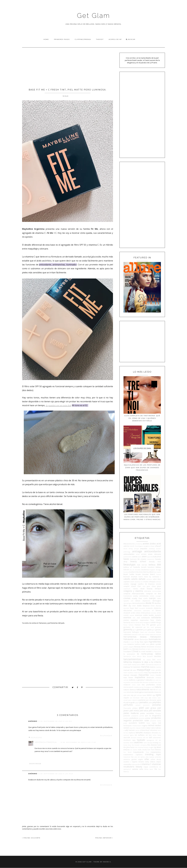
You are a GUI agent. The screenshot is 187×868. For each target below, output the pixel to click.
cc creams (145, 582)
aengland (147, 546)
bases (126, 559)
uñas (147, 759)
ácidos (153, 544)
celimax (158, 582)
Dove (153, 606)
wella (141, 769)
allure (125, 549)
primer (148, 718)
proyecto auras (156, 721)
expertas (134, 620)
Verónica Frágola (46, 742)
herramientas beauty (135, 637)
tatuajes (150, 743)
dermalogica (128, 603)
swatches (138, 742)
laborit (139, 656)
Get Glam (94, 16)
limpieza (137, 662)
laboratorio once (130, 656)
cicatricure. (127, 589)
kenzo (144, 647)
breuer (159, 574)
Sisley (159, 735)
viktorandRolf (136, 764)
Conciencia (128, 596)
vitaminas (156, 764)
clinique (158, 589)
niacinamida (149, 692)
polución (127, 716)
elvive (138, 613)
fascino (133, 623)
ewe (134, 618)
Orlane (154, 698)
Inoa (125, 644)
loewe (125, 665)
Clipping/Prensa (83, 39)
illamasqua (144, 639)
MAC (143, 664)
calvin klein (157, 579)
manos (153, 667)
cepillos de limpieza (146, 584)
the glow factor (129, 747)
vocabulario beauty (133, 767)
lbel (154, 660)
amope (136, 549)
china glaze (156, 586)
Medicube (150, 677)
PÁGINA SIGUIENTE (31, 838)
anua (138, 554)
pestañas (157, 705)
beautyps (129, 564)
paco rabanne (133, 700)
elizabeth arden (129, 613)
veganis (135, 762)
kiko (131, 649)
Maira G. (107, 862)
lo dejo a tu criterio (151, 662)
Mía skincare (144, 682)
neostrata (130, 692)
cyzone (126, 601)
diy (130, 606)
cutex (159, 598)
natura (158, 687)
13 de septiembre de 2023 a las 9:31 (55, 721)
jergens (131, 647)
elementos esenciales (142, 611)
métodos (149, 680)
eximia (126, 620)
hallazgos (136, 632)
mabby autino (136, 665)
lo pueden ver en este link (58, 405)
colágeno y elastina (133, 591)
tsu (132, 757)
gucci (134, 630)
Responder (106, 736)
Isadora (138, 644)
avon (144, 556)
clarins (135, 589)
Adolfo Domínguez (136, 546)
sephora (132, 733)
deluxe (138, 601)
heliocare (135, 635)
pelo (150, 702)
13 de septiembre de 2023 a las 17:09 (78, 742)
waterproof (127, 769)
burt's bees (143, 577)
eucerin (158, 615)
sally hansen (130, 730)
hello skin (141, 635)
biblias (158, 567)
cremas (127, 598)
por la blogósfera (153, 716)
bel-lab (144, 565)
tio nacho (134, 750)
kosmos (142, 649)
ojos (158, 695)
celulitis (126, 584)
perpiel (138, 705)
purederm (133, 723)
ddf (132, 601)
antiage (137, 551)
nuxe (144, 695)
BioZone (140, 572)
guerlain (140, 630)
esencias (139, 615)
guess (145, 630)
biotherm (133, 572)
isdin (143, 644)
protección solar (141, 720)
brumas (134, 577)
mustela (136, 687)
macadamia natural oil (153, 665)
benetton (151, 567)
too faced (127, 752)
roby (131, 728)
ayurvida (150, 557)
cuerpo (152, 598)
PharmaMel (127, 708)
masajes (134, 675)
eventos (127, 617)
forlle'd (131, 625)
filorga (159, 622)
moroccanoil (128, 687)
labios (158, 654)
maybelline (140, 677)
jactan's (126, 647)
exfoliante (156, 617)
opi (150, 698)
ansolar (158, 549)
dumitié (126, 608)
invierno (131, 644)
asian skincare (154, 554)
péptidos (157, 702)
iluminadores (155, 639)
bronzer (127, 577)
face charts (156, 620)
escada (132, 615)
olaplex (126, 698)
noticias (139, 695)
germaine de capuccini (133, 627)
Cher (139, 586)
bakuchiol (157, 557)
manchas (145, 667)
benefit (144, 567)
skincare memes (137, 738)
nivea (156, 692)
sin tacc (149, 735)
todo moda (142, 750)
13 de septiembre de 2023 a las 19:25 (56, 774)
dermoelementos (139, 603)
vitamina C (146, 764)
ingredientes (155, 642)
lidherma (128, 662)
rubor (148, 728)
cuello (145, 598)
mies (159, 682)
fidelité (153, 622)
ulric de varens (139, 757)
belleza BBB (155, 565)
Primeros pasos (62, 39)
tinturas (127, 750)
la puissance (129, 654)
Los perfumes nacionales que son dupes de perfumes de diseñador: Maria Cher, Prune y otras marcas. (142, 517)
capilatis (127, 582)
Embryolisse (146, 613)
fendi (138, 623)
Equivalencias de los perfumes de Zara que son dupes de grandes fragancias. (142, 468)
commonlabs (156, 591)
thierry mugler (149, 747)
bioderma (145, 570)
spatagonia (150, 740)
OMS (142, 698)
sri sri (158, 740)
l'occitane (127, 651)
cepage (133, 584)
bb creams (142, 559)
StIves (132, 743)
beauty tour (155, 562)
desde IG (150, 603)
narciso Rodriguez (145, 687)
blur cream (157, 572)
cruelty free (137, 598)
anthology (127, 552)
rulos (153, 728)
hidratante (128, 639)
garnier (153, 625)
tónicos (158, 750)
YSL (156, 769)
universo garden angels (133, 759)
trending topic (153, 754)
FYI (148, 625)
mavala (158, 675)
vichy (147, 762)
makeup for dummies (132, 667)
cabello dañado (138, 579)
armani (144, 554)
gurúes (158, 630)
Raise (148, 723)
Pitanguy (158, 713)
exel (138, 618)
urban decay (156, 759)
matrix (152, 675)
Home (46, 39)
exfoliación (146, 618)
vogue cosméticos (151, 767)
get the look (149, 627)
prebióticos (134, 718)
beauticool (151, 559)
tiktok (159, 747)
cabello (127, 579)
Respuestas (36, 738)
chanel (133, 586)
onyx (146, 698)
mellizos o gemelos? (137, 680)
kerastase (151, 647)
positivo (126, 718)
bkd (145, 572)
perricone (146, 705)
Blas (148, 572)
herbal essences (150, 635)
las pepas (147, 660)
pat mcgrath (130, 702)
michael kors (153, 682)
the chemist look (154, 745)
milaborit (127, 685)
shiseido (155, 733)
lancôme (158, 656)
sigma (132, 735)
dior (125, 606)
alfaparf (158, 546)
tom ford (151, 750)
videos (153, 762)
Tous (147, 752)
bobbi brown (135, 574)
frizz (144, 625)
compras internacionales (134, 594)
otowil (126, 700)
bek (139, 565)
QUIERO (142, 723)
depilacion (146, 601)
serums (139, 733)
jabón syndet (155, 644)
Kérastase (158, 647)
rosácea (138, 728)
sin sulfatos (140, 735)
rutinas (158, 728)
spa (134, 740)
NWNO (149, 695)
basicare (133, 559)
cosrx (152, 596)
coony (135, 596)
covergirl (158, 596)
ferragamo (147, 623)
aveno (140, 557)
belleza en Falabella (132, 567)
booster (146, 574)
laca (144, 656)
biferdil (126, 570)
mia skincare (135, 682)
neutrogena (139, 692)
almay (131, 549)
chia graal (146, 586)
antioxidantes (129, 554)
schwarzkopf (145, 730)
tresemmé (127, 757)
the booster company (139, 745)
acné (159, 544)
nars (153, 687)
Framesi (138, 625)
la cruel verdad (145, 651)
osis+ (159, 698)
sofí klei (146, 738)
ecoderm (142, 608)
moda (159, 685)
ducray (158, 606)
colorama (147, 591)
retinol (151, 725)
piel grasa (151, 708)
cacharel (149, 579)
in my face (139, 642)
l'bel (160, 649)
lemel (159, 660)
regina (145, 726)
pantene (142, 700)
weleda (135, 769)
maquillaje (144, 670)
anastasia (152, 549)
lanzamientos (132, 659)
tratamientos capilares (133, 755)
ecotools (149, 608)
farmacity (127, 622)
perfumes (128, 705)
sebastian (154, 730)
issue (148, 644)
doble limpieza (143, 606)
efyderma (157, 608)
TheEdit (100, 39)
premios (142, 718)
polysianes (135, 716)
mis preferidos (148, 685)
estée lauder (149, 615)
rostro (143, 728)
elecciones (128, 610)
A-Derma (139, 544)
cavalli (132, 582)
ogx (154, 695)
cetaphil (126, 586)
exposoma (144, 620)
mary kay (147, 673)
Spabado (141, 740)
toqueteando (139, 752)
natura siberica (130, 690)
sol (150, 737)
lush (129, 664)
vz (160, 767)
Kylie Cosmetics (153, 649)
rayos (154, 723)
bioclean (138, 570)
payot (137, 703)
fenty (141, 623)
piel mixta (134, 711)
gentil (159, 625)
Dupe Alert (134, 608)
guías (150, 630)
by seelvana (154, 577)
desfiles (158, 603)
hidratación (156, 637)
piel (141, 708)
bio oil (132, 570)
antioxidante (153, 551)
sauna (137, 730)
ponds (142, 716)
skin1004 (127, 737)
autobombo (128, 557)
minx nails (136, 685)
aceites (146, 544)
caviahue (137, 582)
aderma (126, 546)
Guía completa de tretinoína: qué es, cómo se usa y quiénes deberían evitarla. (142, 418)
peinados (144, 702)
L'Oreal (135, 651)
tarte (145, 743)
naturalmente (143, 689)
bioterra (126, 572)
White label (149, 769)
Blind (151, 572)
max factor (128, 677)
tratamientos (156, 752)
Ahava (152, 546)
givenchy (128, 629)
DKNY (134, 606)
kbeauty (137, 647)
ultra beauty (150, 757)
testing (156, 743)
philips (135, 708)
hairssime (127, 632)
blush (126, 574)
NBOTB (153, 690)
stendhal (126, 743)
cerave (158, 584)
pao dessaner (151, 700)
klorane (136, 649)
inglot (146, 642)
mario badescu (128, 673)
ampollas (144, 549)
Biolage (158, 570)
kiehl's (126, 649)
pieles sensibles (147, 713)
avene (135, 557)
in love (132, 642)
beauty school (138, 561)
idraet (137, 639)
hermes (158, 635)
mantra (158, 667)
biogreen (152, 570)
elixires (158, 610)
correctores (144, 596)
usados (126, 762)
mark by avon (139, 673)
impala (126, 642)
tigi (155, 747)
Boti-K (153, 574)
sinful (155, 735)
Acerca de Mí (115, 39)
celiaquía (152, 582)
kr (146, 649)
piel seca (144, 711)
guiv (153, 630)
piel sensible (155, 711)
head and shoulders (148, 632)
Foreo (125, 625)
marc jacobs (156, 670)
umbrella (158, 757)
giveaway (158, 627)
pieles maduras (131, 713)
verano (141, 762)
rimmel (126, 728)
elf (153, 611)
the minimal (139, 747)
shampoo (147, 733)
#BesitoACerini (129, 544)
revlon (158, 725)
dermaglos (157, 601)
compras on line (153, 594)
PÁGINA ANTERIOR (104, 838)
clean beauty (146, 589)
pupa (125, 723)
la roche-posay (145, 654)
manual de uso (130, 670)
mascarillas (144, 675)
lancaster (150, 656)
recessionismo (137, 726)
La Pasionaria (156, 652)
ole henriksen (135, 698)
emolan (154, 613)
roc (134, 728)
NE (157, 690)
